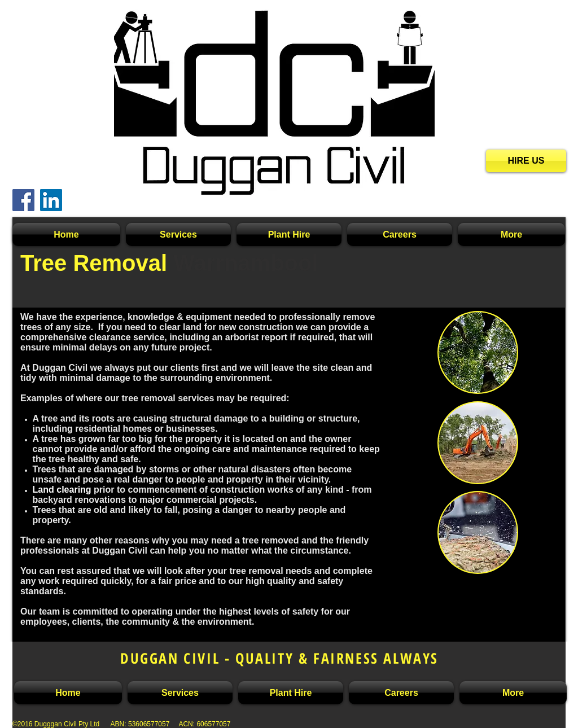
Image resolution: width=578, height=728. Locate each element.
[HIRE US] (526, 161)
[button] (178, 234)
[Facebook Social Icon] (23, 200)
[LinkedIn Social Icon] (51, 200)
